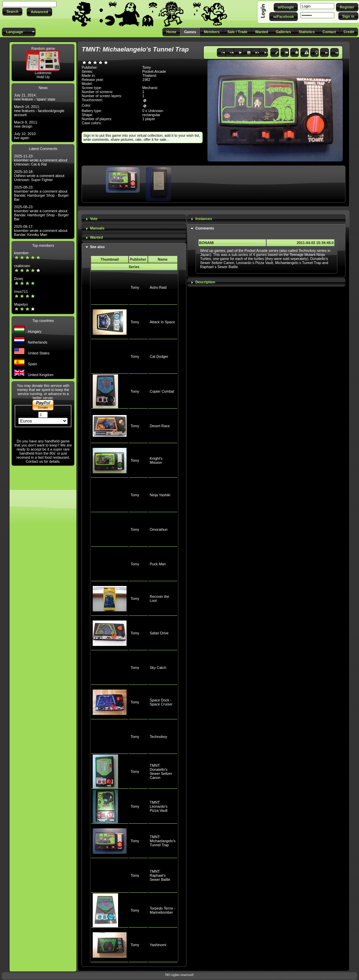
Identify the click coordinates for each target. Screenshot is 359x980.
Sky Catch (158, 668)
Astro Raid (158, 287)
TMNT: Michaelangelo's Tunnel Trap (163, 841)
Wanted (96, 237)
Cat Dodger (159, 356)
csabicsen (22, 266)
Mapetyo (21, 304)
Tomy (135, 287)
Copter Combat (162, 391)
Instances (204, 219)
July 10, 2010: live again (25, 136)
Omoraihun (159, 529)
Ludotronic (43, 73)
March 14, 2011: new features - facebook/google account (39, 111)
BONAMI (207, 243)
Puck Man (158, 564)
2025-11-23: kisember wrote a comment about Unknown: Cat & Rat (41, 160)
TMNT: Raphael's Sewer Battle (160, 875)
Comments (205, 228)
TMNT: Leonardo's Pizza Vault (159, 806)
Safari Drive (159, 633)
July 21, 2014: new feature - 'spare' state (35, 97)
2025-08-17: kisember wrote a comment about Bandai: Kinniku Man (41, 231)
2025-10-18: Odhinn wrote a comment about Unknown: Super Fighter (39, 176)
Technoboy (159, 737)
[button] (12, 12)
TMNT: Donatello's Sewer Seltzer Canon (161, 771)
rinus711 (21, 291)
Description (206, 282)
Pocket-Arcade (154, 71)
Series (134, 267)
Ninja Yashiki (160, 495)
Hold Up (43, 77)
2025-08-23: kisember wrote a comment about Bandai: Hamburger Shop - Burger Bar (41, 193)
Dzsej (18, 279)
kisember (21, 253)
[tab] (134, 219)
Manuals (97, 228)
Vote (94, 219)
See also (97, 247)
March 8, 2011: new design (26, 124)
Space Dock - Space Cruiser (161, 702)
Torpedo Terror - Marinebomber (163, 910)
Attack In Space (163, 322)
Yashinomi (158, 945)
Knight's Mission (156, 460)
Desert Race (160, 426)
